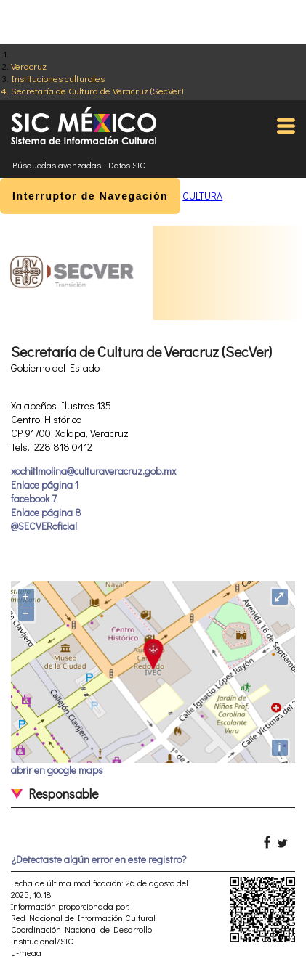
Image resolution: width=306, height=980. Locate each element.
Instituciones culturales (58, 78)
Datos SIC (127, 165)
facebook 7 (34, 498)
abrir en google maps (57, 770)
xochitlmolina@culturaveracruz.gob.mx (93, 471)
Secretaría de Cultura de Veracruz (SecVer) (97, 90)
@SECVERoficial (44, 526)
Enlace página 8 (46, 512)
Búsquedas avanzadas (57, 165)
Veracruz (29, 66)
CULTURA (202, 196)
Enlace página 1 (45, 485)
